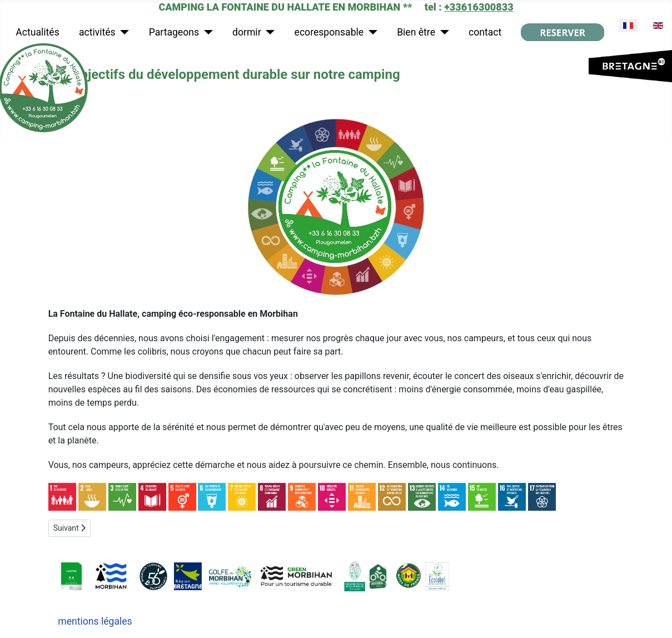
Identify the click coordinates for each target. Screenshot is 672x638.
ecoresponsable (329, 32)
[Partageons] (206, 32)
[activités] (123, 32)
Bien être (416, 32)
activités (97, 32)
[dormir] (268, 32)
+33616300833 (479, 7)
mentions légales (95, 621)
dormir (247, 32)
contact (485, 32)
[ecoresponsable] (370, 32)
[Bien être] (442, 32)
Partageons (174, 32)
